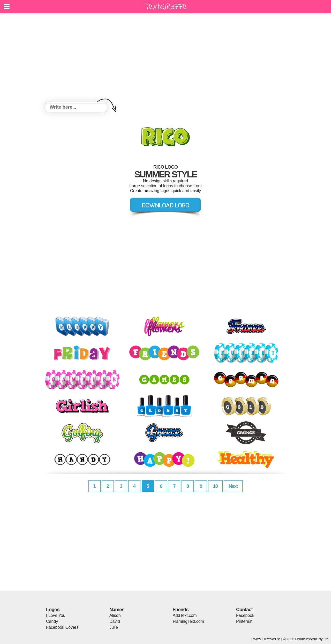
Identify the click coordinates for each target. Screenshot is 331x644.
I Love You (56, 615)
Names (117, 609)
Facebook (245, 615)
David (115, 621)
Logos (53, 609)
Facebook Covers (62, 627)
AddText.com (185, 615)
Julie (114, 627)
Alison (115, 615)
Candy (52, 621)
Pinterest (244, 621)
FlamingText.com (188, 621)
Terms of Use (272, 639)
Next (233, 486)
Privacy (256, 639)
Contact (244, 609)
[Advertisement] (165, 58)
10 (215, 486)
